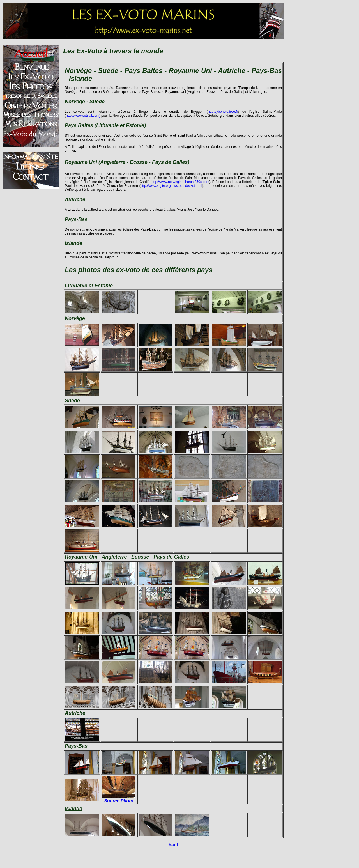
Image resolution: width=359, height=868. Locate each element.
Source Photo (119, 801)
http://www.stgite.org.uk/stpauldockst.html (171, 186)
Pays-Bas (76, 746)
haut (173, 845)
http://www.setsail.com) (83, 116)
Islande (73, 809)
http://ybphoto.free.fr (223, 112)
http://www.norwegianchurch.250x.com (180, 182)
